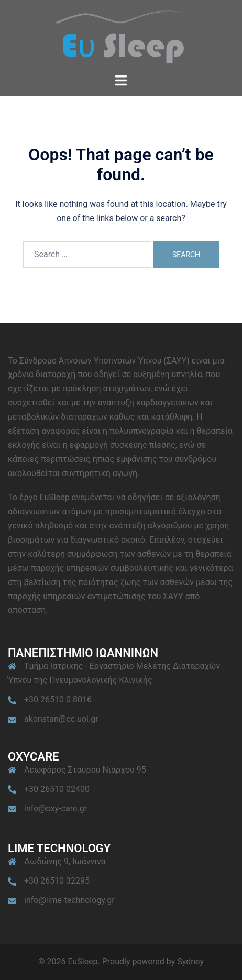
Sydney (190, 961)
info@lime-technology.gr (69, 900)
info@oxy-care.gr (56, 808)
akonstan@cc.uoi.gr (61, 719)
